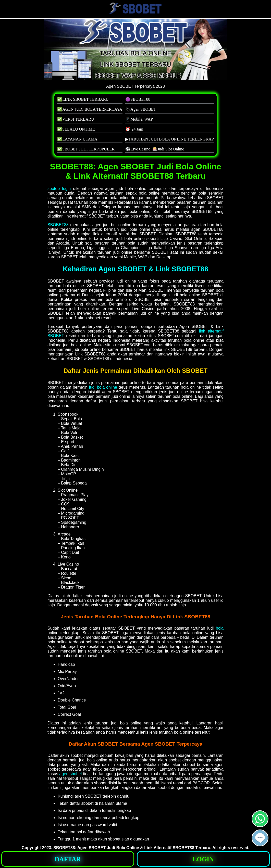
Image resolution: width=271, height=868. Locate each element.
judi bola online (103, 387)
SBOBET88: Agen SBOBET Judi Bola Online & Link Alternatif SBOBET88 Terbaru (132, 848)
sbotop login (59, 189)
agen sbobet (71, 774)
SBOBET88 (58, 225)
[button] (260, 838)
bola (220, 628)
